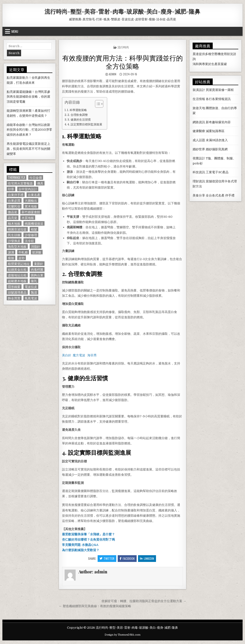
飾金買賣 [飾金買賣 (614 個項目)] (14, 298)
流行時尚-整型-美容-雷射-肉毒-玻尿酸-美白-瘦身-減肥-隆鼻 (122, 11)
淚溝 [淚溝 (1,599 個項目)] (11, 252)
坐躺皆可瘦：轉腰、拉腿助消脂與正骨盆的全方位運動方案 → (144, 601)
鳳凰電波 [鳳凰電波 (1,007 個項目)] (31, 298)
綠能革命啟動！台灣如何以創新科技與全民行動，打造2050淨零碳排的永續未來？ (29, 130)
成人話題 (199, 140)
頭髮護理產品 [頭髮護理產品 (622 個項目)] (17, 292)
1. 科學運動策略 (77, 110)
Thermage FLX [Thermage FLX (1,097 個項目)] (17, 177)
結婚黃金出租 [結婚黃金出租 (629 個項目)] (17, 269)
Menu (15, 31)
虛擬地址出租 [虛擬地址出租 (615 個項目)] (17, 275)
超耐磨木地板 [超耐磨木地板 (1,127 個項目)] (17, 281)
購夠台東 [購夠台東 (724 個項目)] (37, 275)
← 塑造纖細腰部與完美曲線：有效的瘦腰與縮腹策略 (95, 606)
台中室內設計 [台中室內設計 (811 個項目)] (28, 189)
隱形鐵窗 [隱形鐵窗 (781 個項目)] (14, 287)
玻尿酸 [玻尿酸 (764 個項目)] (37, 252)
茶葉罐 (222, 64)
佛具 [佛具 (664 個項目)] (40, 183)
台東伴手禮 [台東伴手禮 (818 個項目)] (16, 195)
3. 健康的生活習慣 (79, 120)
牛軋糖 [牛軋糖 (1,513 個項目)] (23, 252)
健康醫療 (199, 131)
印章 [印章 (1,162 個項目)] (11, 189)
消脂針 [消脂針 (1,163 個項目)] (36, 246)
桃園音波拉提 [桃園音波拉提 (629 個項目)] (17, 229)
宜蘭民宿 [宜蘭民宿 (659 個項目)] (14, 206)
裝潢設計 (199, 90)
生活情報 (199, 99)
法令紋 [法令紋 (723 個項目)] (29, 241)
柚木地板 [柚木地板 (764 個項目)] (14, 223)
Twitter (107, 558)
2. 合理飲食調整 (78, 115)
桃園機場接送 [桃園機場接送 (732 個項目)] (34, 223)
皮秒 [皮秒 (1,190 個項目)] (22, 258)
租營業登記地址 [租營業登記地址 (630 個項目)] (19, 264)
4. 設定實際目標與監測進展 (85, 124)
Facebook (127, 558)
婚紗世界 (199, 149)
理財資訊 (199, 181)
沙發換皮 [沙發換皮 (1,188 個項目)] (14, 241)
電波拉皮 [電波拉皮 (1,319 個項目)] (31, 287)
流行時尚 (123, 47)
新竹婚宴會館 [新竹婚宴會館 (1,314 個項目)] (31, 212)
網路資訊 (199, 122)
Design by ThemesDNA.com (122, 635)
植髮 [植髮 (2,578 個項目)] (34, 229)
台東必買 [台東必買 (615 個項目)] (14, 200)
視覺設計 (199, 158)
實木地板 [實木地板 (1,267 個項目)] (31, 206)
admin (113, 74)
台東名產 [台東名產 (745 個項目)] (34, 195)
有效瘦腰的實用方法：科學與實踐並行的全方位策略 (122, 62)
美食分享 (199, 195)
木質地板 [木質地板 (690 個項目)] (28, 218)
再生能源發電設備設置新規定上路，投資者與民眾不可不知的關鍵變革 (28, 149)
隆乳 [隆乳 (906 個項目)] (34, 281)
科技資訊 (199, 172)
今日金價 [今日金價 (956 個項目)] (36, 177)
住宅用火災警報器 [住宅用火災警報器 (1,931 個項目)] (20, 183)
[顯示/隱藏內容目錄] (97, 104)
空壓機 (216, 54)
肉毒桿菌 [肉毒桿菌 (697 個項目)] (37, 269)
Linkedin (147, 558)
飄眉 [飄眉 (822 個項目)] (34, 292)
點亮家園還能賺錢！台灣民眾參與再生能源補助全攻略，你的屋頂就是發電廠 (28, 97)
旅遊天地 (199, 108)
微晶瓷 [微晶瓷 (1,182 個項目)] (13, 212)
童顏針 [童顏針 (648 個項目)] (39, 264)
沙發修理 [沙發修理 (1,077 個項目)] (31, 235)
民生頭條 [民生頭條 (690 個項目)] (14, 235)
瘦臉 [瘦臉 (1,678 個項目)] (11, 258)
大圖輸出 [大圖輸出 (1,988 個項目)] (31, 200)
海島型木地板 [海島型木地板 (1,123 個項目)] (17, 246)
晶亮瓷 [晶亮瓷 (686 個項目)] (13, 218)
